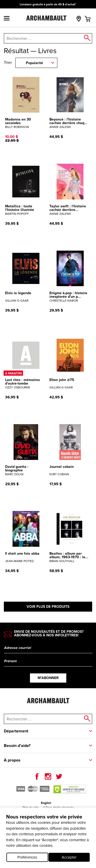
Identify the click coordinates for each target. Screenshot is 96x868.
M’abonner (48, 678)
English (46, 803)
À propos (12, 760)
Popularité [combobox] (34, 63)
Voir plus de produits (48, 607)
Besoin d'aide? (17, 746)
